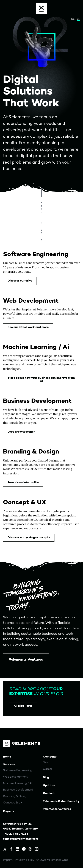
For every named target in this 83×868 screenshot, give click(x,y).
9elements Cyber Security (61, 801)
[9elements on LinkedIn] (18, 849)
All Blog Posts (23, 706)
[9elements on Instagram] (37, 849)
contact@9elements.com (21, 839)
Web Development (15, 777)
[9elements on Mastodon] (24, 849)
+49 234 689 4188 (16, 834)
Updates (49, 786)
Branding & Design (16, 796)
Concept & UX (13, 803)
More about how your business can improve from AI (41, 380)
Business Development (18, 790)
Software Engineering (18, 770)
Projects (9, 811)
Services (9, 765)
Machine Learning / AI (18, 783)
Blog (46, 778)
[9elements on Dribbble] (30, 849)
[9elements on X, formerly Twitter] (5, 849)
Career (48, 769)
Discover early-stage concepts (29, 538)
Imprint (8, 860)
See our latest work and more (28, 327)
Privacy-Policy (25, 860)
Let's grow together (21, 432)
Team (47, 763)
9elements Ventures (26, 660)
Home (7, 757)
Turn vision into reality (23, 483)
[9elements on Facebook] (11, 849)
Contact (49, 793)
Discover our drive (20, 281)
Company (50, 757)
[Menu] (41, 9)
